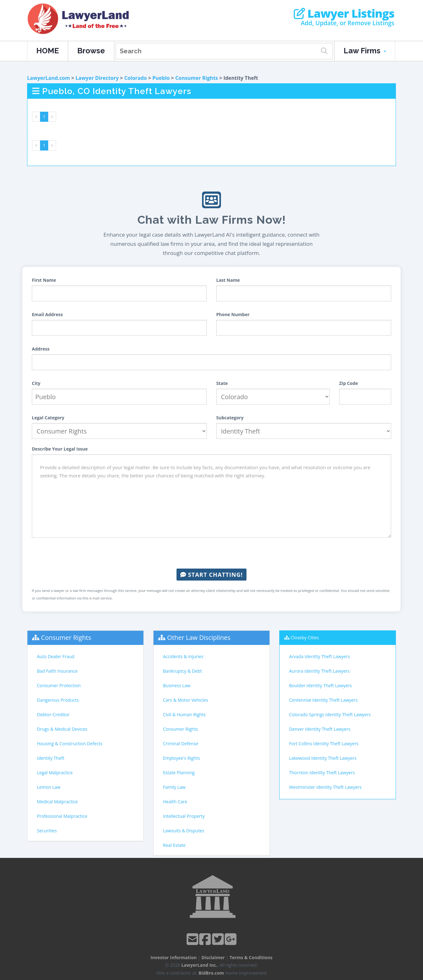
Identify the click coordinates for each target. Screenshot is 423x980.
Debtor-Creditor (53, 714)
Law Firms (365, 51)
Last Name (228, 280)
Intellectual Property (184, 816)
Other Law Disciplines (199, 638)
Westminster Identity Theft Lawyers (325, 787)
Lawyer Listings (344, 14)
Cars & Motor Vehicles (185, 700)
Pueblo (161, 78)
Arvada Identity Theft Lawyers (319, 656)
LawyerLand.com (49, 78)
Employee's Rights (181, 758)
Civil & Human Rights (184, 714)
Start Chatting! (211, 575)
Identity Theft (51, 758)
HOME (48, 51)
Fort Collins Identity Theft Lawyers (324, 744)
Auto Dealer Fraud (56, 656)
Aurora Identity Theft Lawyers (319, 671)
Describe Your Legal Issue (60, 449)
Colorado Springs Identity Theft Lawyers (330, 714)
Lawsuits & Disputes (184, 831)
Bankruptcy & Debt (182, 671)
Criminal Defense (181, 744)
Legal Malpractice (55, 773)
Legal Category (48, 418)
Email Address (47, 314)
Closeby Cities (305, 638)
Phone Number (233, 314)
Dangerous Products (58, 700)
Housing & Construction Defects (70, 744)
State (222, 383)
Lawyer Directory (97, 78)
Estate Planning (179, 773)
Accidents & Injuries (183, 656)
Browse (91, 51)
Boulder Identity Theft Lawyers (320, 685)
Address (41, 349)
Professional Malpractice (62, 816)
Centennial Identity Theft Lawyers (323, 700)
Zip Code (349, 383)
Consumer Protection (59, 685)
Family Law (174, 787)
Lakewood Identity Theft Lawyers (323, 758)
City (36, 383)
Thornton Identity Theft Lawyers (322, 773)
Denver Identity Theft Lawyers (320, 729)
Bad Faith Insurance (57, 671)
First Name (44, 280)
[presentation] (211, 553)
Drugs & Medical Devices (62, 729)
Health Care (175, 802)
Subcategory (230, 418)
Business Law (177, 685)
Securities (47, 831)
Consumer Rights (197, 78)
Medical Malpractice (57, 802)
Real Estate (174, 845)
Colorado (136, 78)
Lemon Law (49, 787)
